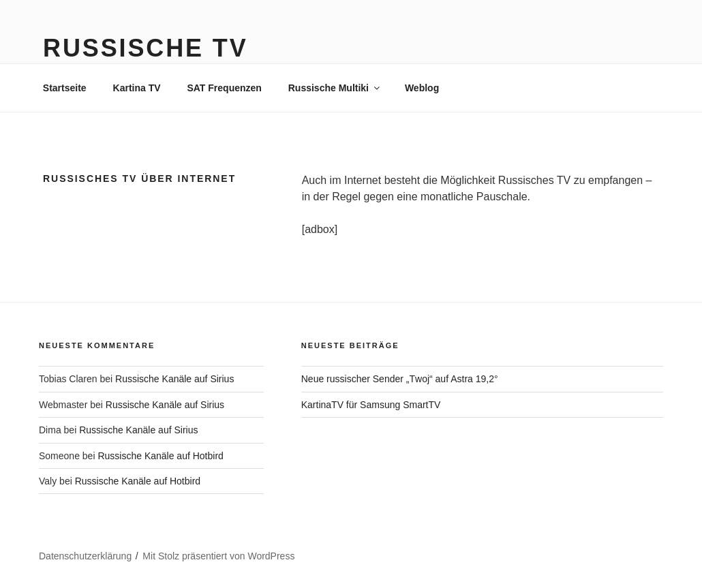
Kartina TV (137, 88)
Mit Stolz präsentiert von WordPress (218, 556)
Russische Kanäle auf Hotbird (160, 456)
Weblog (422, 88)
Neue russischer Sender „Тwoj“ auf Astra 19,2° (400, 379)
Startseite (65, 88)
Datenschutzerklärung (85, 556)
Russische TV (146, 48)
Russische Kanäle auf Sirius (174, 379)
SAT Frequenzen (224, 88)
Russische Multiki (335, 88)
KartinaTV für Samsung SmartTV (371, 405)
